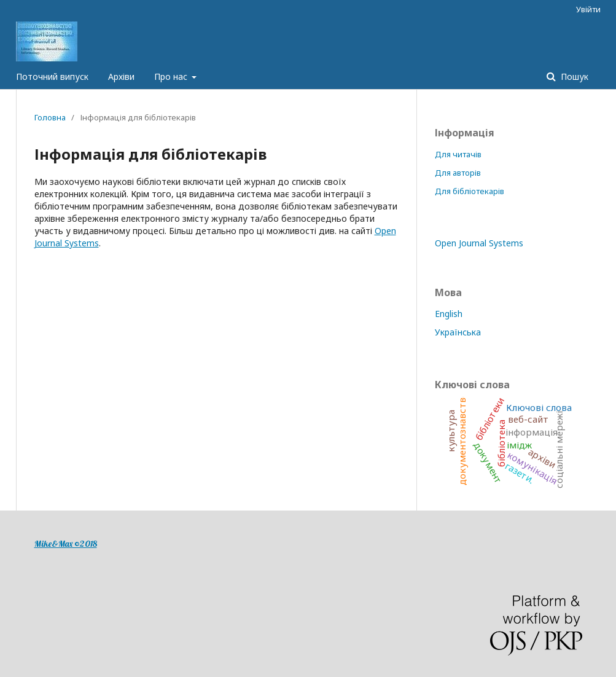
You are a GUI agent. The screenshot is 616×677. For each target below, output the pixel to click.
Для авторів (458, 173)
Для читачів (458, 154)
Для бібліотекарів (470, 191)
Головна (50, 117)
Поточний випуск (52, 76)
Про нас (172, 76)
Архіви (121, 76)
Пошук (573, 76)
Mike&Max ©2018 (66, 544)
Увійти (588, 9)
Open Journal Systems (479, 243)
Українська (458, 332)
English (449, 314)
